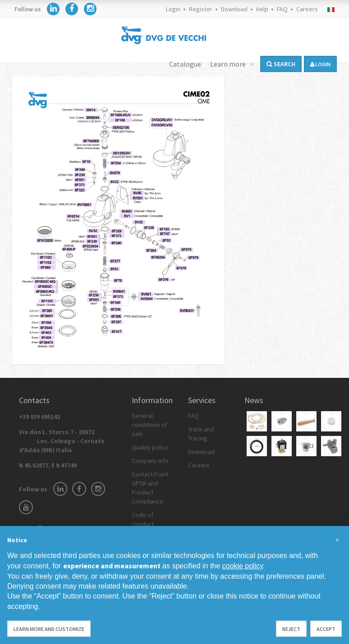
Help (262, 9)
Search (281, 64)
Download (234, 9)
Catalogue (185, 64)
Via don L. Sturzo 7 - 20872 (62, 441)
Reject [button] (291, 629)
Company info (150, 461)
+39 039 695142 (39, 417)
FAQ (282, 9)
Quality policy (150, 447)
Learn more (229, 64)
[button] (337, 540)
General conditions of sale (149, 425)
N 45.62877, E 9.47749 (48, 465)
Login (173, 9)
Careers (307, 9)
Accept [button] (326, 629)
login (320, 64)
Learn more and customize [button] (49, 629)
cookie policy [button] (243, 566)
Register (201, 9)
